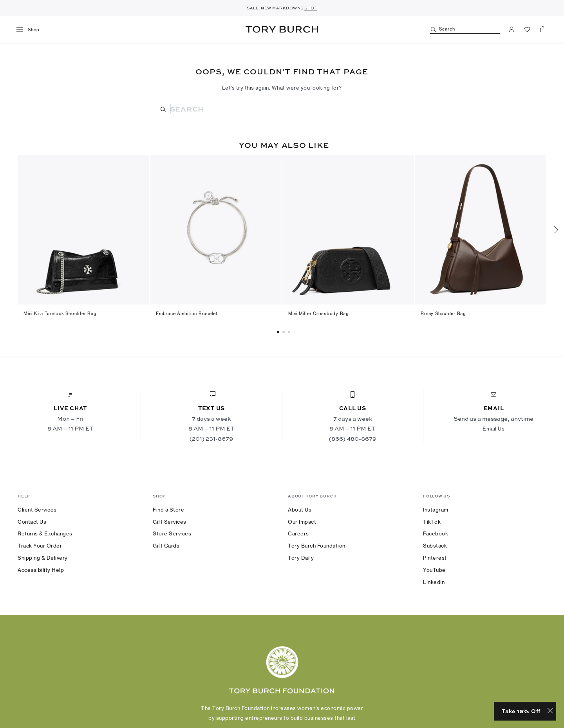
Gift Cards (166, 546)
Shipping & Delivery (43, 558)
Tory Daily (301, 558)
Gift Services (170, 522)
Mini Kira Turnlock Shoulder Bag (60, 314)
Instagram (436, 510)
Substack (435, 546)
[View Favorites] (527, 29)
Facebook (436, 533)
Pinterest (435, 558)
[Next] (556, 230)
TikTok (432, 522)
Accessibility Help (41, 570)
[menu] (31, 30)
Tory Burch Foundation (317, 546)
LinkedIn (434, 582)
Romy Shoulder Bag (443, 314)
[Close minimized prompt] (550, 711)
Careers (298, 533)
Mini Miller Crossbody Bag (319, 314)
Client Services (37, 510)
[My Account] (512, 29)
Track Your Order (40, 546)
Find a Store (168, 510)
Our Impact (302, 522)
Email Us (493, 429)
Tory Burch (282, 29)
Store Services (172, 533)
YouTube (434, 570)
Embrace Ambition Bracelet (187, 314)
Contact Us (32, 522)
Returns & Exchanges (45, 533)
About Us (300, 510)
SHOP (311, 8)
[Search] (465, 30)
